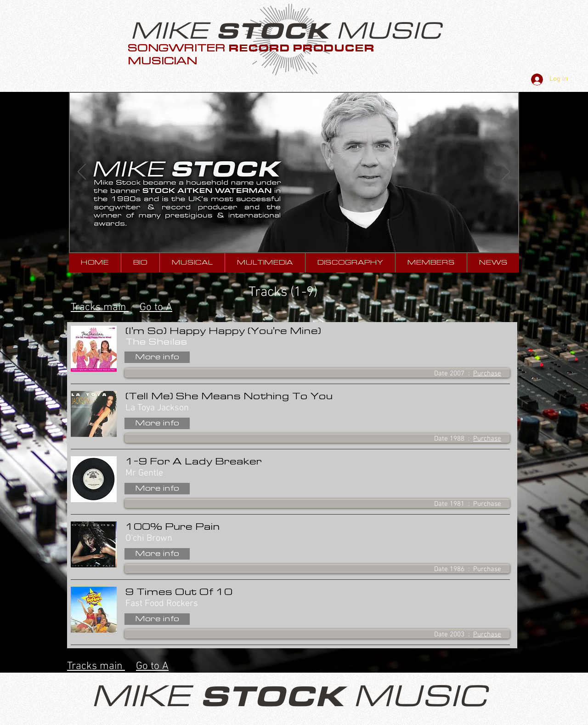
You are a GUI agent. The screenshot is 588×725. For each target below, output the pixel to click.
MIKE (173, 31)
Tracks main (100, 307)
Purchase (487, 374)
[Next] (506, 172)
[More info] (157, 357)
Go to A (156, 307)
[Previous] (82, 172)
